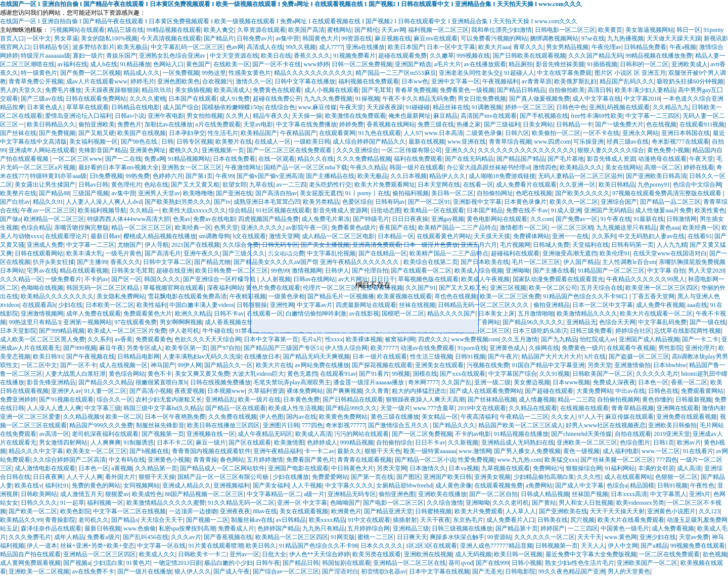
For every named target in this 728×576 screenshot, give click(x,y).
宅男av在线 (42, 271)
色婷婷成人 (322, 442)
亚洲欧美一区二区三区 (587, 442)
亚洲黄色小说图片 (671, 511)
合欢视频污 (217, 81)
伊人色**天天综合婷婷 (320, 554)
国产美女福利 (271, 485)
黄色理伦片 (126, 185)
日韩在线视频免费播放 (220, 382)
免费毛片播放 (63, 90)
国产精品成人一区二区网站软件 (222, 468)
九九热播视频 (625, 38)
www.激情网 (475, 451)
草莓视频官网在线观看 (173, 288)
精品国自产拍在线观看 (30, 554)
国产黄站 (544, 503)
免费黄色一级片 (583, 348)
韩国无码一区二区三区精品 (103, 288)
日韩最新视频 (694, 400)
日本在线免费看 (234, 159)
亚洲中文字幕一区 (456, 81)
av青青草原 (537, 81)
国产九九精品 (559, 339)
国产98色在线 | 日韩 (147, 142)
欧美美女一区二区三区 (97, 451)
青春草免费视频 (416, 90)
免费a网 (154, 159)
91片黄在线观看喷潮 (216, 546)
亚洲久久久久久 (262, 228)
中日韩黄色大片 (352, 468)
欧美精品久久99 (21, 520)
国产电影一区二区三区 (393, 503)
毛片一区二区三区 (536, 262)
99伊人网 (190, 365)
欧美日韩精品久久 (51, 124)
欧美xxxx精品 (327, 520)
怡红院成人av (598, 339)
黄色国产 (198, 64)
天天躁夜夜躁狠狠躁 (112, 90)
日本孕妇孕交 (187, 133)
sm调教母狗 (214, 236)
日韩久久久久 (39, 503)
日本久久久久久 (382, 546)
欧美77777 (384, 348)
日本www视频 (571, 382)
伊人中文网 (623, 546)
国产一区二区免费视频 (422, 434)
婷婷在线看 (699, 167)
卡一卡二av (319, 451)
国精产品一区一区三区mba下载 (306, 167)
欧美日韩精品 (617, 185)
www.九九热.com (519, 460)
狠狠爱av (117, 494)
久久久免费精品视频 (364, 159)
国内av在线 (301, 417)
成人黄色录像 (453, 485)
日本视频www (226, 391)
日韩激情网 (681, 219)
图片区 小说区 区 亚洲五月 (630, 73)
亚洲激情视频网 (42, 314)
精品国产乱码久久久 (627, 81)
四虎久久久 (433, 339)
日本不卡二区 (175, 442)
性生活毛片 (223, 133)
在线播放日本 (262, 357)
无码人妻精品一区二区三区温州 (580, 176)
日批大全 (274, 554)
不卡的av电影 (473, 434)
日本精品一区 (396, 236)
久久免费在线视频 (233, 417)
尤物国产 (129, 245)
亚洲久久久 (460, 150)
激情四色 (545, 167)
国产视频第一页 (163, 434)
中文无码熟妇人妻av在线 (651, 236)
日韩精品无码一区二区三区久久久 (484, 305)
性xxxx (334, 339)
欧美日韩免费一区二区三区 (232, 271)
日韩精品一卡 (574, 124)
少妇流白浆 (108, 563)
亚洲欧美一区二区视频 (39, 571)
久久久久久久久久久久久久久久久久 (526, 150)
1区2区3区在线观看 (431, 546)
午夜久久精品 (368, 167)
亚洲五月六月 (479, 245)
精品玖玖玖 (157, 90)
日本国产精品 (485, 210)
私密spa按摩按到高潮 (187, 528)
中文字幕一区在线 (161, 546)
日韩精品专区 (51, 47)
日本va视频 (463, 468)
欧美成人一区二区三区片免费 (127, 331)
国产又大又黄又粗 (195, 185)
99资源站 (499, 537)
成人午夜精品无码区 (265, 434)
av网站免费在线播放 (322, 365)
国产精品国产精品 (521, 159)
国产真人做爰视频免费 (539, 99)
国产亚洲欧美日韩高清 (656, 176)
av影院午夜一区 (307, 228)
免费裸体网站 (531, 236)
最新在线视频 (427, 142)
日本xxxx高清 (629, 494)
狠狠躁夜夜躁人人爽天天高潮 (425, 400)
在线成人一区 (272, 142)
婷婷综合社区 (633, 331)
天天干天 (589, 537)
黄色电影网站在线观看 (497, 219)
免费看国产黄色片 (310, 460)
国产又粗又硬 (97, 133)
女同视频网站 (142, 485)
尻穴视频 (582, 520)
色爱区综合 (357, 202)
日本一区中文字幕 (451, 47)
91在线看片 (698, 451)
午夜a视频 (683, 47)
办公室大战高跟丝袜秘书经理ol (488, 167)
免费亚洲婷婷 (18, 400)
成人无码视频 (473, 554)
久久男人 (238, 116)
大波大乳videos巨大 (258, 374)
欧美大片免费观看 (479, 511)
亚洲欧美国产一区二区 (647, 563)
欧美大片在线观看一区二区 (656, 314)
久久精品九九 (671, 107)
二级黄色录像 (484, 133)
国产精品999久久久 (351, 408)
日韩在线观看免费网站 (96, 99)
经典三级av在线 (628, 142)
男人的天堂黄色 (629, 571)
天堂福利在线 (590, 245)
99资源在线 (356, 38)
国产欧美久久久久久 (582, 193)
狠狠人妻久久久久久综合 (611, 150)
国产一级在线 (708, 322)
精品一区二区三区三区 (142, 228)
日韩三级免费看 (591, 331)
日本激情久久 (428, 468)
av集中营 (287, 38)
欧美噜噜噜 (198, 193)
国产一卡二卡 (700, 339)
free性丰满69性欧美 (597, 116)
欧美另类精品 (321, 202)
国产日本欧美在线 (485, 262)
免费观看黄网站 (702, 391)
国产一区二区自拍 (493, 494)
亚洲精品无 (581, 322)
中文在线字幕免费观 (564, 73)
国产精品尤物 (212, 262)
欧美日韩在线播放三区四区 (223, 425)
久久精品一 (145, 210)
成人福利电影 (621, 451)
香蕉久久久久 (312, 56)
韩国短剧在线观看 (346, 563)
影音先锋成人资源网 (340, 210)
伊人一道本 (42, 546)
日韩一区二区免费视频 (362, 64)
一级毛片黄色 (123, 253)
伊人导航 (157, 245)
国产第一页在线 (372, 477)
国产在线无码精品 (469, 159)
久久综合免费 (241, 245)
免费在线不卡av (527, 210)
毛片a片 (312, 339)
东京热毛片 (468, 520)
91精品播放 (135, 64)
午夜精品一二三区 (524, 417)
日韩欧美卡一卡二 (202, 554)
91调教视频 (487, 107)
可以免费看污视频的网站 (494, 38)
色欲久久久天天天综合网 (208, 339)
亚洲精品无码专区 (352, 494)
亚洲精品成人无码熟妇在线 (518, 442)
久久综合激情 (445, 503)
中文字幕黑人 (668, 494)
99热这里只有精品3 (34, 322)
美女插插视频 (193, 90)
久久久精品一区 (21, 279)
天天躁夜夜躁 (385, 107)
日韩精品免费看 (645, 47)
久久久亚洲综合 (357, 150)
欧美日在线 (276, 56)
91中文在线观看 (369, 520)
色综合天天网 (617, 322)
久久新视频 (463, 442)
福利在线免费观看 (418, 159)
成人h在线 (104, 64)
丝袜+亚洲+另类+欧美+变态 (97, 546)
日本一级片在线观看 (380, 357)
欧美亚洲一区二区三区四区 (662, 288)
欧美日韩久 (261, 546)
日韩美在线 (553, 520)
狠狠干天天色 (383, 451)
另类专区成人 (145, 348)
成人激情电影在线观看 (45, 468)
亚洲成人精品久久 (187, 485)
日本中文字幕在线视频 (439, 571)
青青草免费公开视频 (36, 81)
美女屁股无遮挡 (321, 193)
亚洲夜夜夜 (235, 511)
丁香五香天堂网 (653, 296)
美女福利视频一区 (94, 142)
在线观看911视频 (702, 124)
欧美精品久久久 (581, 167)
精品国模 (642, 485)
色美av (182, 219)
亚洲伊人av (66, 391)
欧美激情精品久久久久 (587, 314)
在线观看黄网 (337, 133)
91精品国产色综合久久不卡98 (318, 546)
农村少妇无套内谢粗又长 (169, 400)
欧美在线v (28, 485)
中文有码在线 (127, 460)
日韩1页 (664, 442)
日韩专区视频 (195, 142)
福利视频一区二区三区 (438, 30)
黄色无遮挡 (302, 374)
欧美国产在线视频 (142, 133)
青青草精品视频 (632, 408)
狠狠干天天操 (157, 477)
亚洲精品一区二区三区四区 (100, 554)
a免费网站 (539, 485)
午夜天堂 (351, 107)
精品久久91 (48, 202)
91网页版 (343, 537)
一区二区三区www (77, 159)
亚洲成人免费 (45, 245)
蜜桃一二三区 (376, 537)
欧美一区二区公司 (553, 288)
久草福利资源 (266, 391)
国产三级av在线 (42, 99)
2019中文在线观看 (482, 408)
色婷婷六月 (168, 176)
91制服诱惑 (139, 442)
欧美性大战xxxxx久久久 (194, 210)
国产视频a (77, 563)
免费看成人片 (236, 528)
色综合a (617, 485)
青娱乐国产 (121, 56)
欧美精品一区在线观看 (434, 210)
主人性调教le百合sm (629, 262)
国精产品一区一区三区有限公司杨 (224, 477)
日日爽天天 (412, 537)
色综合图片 (635, 442)
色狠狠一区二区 (676, 477)
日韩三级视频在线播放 (462, 528)
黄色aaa (669, 228)
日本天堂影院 (18, 331)
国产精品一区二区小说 (425, 460)
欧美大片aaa (494, 47)
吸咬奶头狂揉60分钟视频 (690, 81)
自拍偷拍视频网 (618, 400)
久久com (542, 219)
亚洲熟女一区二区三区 (192, 167)
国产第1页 (199, 176)
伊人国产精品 (581, 262)
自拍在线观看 (633, 434)
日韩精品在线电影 (135, 107)
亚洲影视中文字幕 (477, 202)
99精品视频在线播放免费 (659, 56)
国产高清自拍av (276, 193)
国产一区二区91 (429, 202)
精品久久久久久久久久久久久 (313, 73)
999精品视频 (357, 442)
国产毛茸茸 (377, 90)
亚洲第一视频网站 (87, 322)
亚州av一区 (244, 554)
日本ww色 (415, 81)
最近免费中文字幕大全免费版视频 (591, 554)
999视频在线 (473, 56)
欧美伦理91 (615, 253)
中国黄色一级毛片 (625, 528)
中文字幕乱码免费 (662, 322)
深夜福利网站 (225, 288)
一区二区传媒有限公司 (412, 150)
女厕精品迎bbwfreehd (404, 485)
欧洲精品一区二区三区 (54, 219)
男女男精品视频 (567, 47)
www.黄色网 (621, 537)
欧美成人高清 (313, 434)
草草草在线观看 (87, 107)
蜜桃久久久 (184, 150)
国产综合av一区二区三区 (286, 571)
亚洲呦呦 (518, 271)
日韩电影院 (520, 571)
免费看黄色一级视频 (467, 90)
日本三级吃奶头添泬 (540, 331)
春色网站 (232, 460)
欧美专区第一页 (187, 348)
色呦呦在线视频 (42, 288)
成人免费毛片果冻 (326, 219)
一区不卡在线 (601, 133)
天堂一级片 (395, 408)
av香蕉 (124, 339)
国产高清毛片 (163, 253)
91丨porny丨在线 (368, 193)
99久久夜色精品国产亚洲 (572, 571)
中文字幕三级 (103, 408)
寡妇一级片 (88, 56)
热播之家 (469, 124)
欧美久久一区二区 (574, 202)
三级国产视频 (90, 193)
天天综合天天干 (162, 520)
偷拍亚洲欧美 (97, 124)
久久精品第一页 (156, 468)
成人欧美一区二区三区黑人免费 (42, 339)
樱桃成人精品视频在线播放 (160, 236)
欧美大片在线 (274, 365)
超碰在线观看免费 (402, 56)
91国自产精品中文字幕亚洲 (548, 365)
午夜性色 (702, 485)
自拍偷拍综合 (394, 442)
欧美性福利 (152, 305)
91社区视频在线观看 (283, 210)
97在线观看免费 (135, 322)
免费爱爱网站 (330, 477)
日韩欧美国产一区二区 (603, 374)
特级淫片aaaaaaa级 (45, 56)
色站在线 (156, 185)
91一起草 (72, 503)
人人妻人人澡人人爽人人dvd (104, 202)
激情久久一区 (254, 81)
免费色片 (129, 124)
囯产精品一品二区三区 (670, 202)
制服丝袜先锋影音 (160, 425)
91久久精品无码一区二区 (241, 503)
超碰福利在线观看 (515, 253)
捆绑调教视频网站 (554, 38)
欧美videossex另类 (640, 503)
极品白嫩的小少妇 (229, 563)
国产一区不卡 (78, 365)
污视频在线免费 (488, 365)
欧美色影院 (75, 511)
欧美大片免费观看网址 (385, 185)
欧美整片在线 (234, 142)
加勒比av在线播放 (169, 124)
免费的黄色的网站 (96, 485)
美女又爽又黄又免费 (202, 374)
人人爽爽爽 (106, 442)
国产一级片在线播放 (145, 571)
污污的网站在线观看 (361, 434)
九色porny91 (654, 185)
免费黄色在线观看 (277, 90)
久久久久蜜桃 (148, 99)
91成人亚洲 (566, 210)
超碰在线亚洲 (174, 271)
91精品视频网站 (189, 159)
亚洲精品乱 (220, 400)
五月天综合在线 (602, 288)
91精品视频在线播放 (521, 434)
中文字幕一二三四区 (653, 116)
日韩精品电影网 (139, 357)
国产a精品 (654, 546)
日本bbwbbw (670, 365)
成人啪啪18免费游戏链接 (502, 176)
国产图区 (408, 477)
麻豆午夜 (111, 348)
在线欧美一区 (232, 64)
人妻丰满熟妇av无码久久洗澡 (202, 357)
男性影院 (670, 348)
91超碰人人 (519, 73)
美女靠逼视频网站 (650, 30)
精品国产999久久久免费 (101, 425)
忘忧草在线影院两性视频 (688, 331)
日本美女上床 (496, 314)
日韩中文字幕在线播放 (305, 81)
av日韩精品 (291, 520)
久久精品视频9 (83, 417)
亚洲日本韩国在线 (686, 133)
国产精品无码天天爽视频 (316, 357)
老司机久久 (94, 520)
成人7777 (331, 47)
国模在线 (425, 374)
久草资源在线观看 (261, 30)
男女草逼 (66, 38)
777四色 (312, 425)
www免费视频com (475, 339)
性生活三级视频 (431, 357)
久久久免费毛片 (30, 537)
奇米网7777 (423, 382)
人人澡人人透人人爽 (54, 408)
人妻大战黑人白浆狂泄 (75, 374)
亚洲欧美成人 (690, 64)
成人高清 (689, 468)
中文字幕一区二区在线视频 (129, 511)
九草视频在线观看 (506, 468)
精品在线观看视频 (84, 271)
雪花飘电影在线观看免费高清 (187, 296)
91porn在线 (472, 348)
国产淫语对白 (340, 571)
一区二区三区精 (572, 228)
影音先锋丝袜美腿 (560, 64)
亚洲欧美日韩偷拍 (672, 425)
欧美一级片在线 (259, 400)
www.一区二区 (661, 451)
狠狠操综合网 (584, 468)
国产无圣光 (487, 571)
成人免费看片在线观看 (526, 185)
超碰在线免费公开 (277, 99)
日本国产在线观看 (193, 99)
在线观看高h (39, 305)
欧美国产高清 (306, 30)
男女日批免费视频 (482, 99)
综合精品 (241, 210)
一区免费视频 (181, 73)
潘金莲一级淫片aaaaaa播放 (369, 382)
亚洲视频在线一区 (211, 434)
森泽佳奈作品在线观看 (51, 528)
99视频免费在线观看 (698, 546)
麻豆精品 (445, 116)
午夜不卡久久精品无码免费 (419, 99)
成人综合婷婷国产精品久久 (369, 142)
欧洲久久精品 (193, 314)
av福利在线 (72, 64)
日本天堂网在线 (439, 185)
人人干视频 (307, 485)
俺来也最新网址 (409, 116)
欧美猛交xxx (561, 460)
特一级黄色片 (39, 73)
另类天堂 (600, 365)
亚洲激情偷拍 (632, 365)
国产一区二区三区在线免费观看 (290, 150)
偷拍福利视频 (411, 193)
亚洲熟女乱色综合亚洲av (173, 56)
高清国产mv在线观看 (489, 116)
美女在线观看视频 (304, 511)
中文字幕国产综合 (513, 374)
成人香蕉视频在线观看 (235, 322)
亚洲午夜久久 (202, 253)
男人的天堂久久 (21, 90)
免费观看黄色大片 (148, 314)
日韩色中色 (571, 107)
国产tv (222, 202)
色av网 (235, 47)
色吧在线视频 (534, 193)
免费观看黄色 (154, 339)
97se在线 (593, 38)
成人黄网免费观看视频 (30, 563)
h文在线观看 (249, 236)
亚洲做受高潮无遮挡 (570, 253)
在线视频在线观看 (584, 408)
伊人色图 (271, 417)
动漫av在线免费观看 (427, 348)
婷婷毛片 (143, 81)
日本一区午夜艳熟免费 (175, 417)
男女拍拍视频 (205, 116)
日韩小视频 (527, 563)
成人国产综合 (181, 107)
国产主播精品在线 (330, 176)
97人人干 (590, 417)
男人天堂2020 (706, 271)
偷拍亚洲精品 (552, 305)
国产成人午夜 (232, 571)
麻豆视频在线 (393, 38)
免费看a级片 (103, 537)
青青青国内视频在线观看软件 (211, 451)
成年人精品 (69, 537)
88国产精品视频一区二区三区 (204, 494)
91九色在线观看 (380, 133)
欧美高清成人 (232, 90)
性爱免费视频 (476, 460)
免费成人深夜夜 (614, 382)
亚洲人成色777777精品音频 (496, 546)
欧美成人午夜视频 (485, 279)
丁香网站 (488, 322)
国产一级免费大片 (619, 124)
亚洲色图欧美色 (178, 81)
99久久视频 (301, 47)
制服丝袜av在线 (252, 520)
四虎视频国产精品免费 (268, 219)
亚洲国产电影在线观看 (298, 468)
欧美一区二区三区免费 (510, 296)
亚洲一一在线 (570, 236)
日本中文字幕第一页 (271, 339)
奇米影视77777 (345, 425)
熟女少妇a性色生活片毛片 (580, 563)
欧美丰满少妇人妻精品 (645, 90)
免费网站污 (548, 468)
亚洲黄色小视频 (169, 460)
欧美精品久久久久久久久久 (57, 296)
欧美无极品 (132, 47)
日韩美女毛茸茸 (132, 271)
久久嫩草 (442, 56)
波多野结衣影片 (94, 47)
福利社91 (57, 485)
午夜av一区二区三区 (48, 210)
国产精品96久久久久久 (533, 322)
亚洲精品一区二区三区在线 (409, 563)
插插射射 (405, 520)
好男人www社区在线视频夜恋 (606, 425)
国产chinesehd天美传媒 (581, 434)
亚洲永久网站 (641, 133)
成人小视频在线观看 (332, 90)
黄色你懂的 (657, 400)
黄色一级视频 (581, 451)
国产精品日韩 (301, 563)
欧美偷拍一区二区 (556, 133)
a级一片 (314, 494)
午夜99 (224, 176)
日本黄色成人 (45, 107)
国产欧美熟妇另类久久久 (178, 202)
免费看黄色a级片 (354, 228)
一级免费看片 (63, 279)
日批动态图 (386, 210)
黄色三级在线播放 (395, 417)
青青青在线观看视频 (365, 460)
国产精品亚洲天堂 (388, 511)
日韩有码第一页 (632, 245)
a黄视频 (122, 468)
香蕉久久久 (125, 262)
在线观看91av (338, 374)
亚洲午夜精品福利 (278, 451)
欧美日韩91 (48, 357)
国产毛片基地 (566, 159)
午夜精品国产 (298, 133)
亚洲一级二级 (492, 382)
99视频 (401, 374)
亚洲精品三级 (411, 528)
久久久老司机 (511, 503)
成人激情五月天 (81, 494)
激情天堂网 (284, 236)
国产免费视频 (57, 133)
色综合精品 (36, 228)
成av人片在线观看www (97, 81)
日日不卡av (430, 442)
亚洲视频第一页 (223, 150)
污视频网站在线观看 (77, 30)
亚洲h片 (700, 494)
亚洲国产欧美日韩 (447, 477)
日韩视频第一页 (557, 546)
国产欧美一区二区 (33, 511)
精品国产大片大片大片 (552, 357)
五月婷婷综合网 (369, 528)
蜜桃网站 (339, 30)
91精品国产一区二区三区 (611, 271)
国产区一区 (126, 279)
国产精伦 (367, 30)
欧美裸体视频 (364, 339)
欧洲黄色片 (346, 511)
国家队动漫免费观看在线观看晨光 (558, 279)
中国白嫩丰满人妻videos (201, 305)
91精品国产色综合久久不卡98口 (586, 296)
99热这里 (214, 73)
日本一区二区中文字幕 (603, 305)
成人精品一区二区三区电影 (338, 236)
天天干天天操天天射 (617, 511)
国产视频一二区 (207, 520)
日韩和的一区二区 (644, 64)
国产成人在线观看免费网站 (486, 391)
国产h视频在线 (149, 451)
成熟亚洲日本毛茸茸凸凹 (267, 202)
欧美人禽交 (219, 30)
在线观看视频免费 (498, 485)
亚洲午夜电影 (166, 116)
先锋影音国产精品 (103, 150)
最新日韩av (105, 236)
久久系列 (604, 236)
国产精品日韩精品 (521, 90)
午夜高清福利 (479, 417)
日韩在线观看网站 (39, 253)
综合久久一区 (115, 400)
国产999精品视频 (62, 331)
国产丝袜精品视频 (492, 400)
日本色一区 (653, 382)
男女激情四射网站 (63, 442)
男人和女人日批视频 (586, 503)
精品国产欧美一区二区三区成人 (521, 425)
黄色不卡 (160, 374)
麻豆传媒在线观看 (629, 417)
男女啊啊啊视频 (181, 322)
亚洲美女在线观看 (439, 365)
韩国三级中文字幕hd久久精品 (163, 408)
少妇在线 (70, 305)
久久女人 (563, 417)
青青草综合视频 (510, 142)
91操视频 (368, 99)
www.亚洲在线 (467, 142)
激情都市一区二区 (524, 228)
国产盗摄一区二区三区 (639, 357)
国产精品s (125, 520)
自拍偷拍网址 (495, 193)
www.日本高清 (443, 133)
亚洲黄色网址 (148, 150)
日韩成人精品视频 (545, 494)
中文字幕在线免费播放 (306, 124)
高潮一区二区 (662, 167)
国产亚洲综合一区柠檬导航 (220, 279)
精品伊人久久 (447, 176)
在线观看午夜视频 (631, 348)
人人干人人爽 (84, 477)
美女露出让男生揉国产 (45, 185)
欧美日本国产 (406, 47)
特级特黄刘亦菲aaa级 (58, 176)
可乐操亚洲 (588, 142)
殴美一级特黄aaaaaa (430, 451)
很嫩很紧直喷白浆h (161, 382)
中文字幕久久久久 (349, 485)
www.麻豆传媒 (317, 107)
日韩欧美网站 (39, 494)
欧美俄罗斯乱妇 (575, 81)
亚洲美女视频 (492, 477)
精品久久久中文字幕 (36, 451)
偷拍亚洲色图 (397, 494)
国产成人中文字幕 (579, 485)
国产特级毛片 (371, 219)
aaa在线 (697, 305)
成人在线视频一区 (123, 365)
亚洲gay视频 (448, 219)
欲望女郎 (235, 185)
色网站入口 (168, 64)
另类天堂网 (392, 468)
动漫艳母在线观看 (662, 159)
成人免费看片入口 (511, 520)
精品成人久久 (142, 73)
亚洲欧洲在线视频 (428, 554)
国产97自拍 (225, 348)
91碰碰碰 (418, 107)
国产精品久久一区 (229, 365)
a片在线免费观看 (218, 124)
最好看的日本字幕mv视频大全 (119, 167)
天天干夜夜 (435, 520)
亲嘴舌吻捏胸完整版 (81, 228)
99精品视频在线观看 (174, 30)
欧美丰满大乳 (84, 253)
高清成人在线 (265, 47)
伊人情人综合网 (346, 348)
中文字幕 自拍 (666, 271)
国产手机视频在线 (544, 116)
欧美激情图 (289, 442)
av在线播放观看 (485, 64)
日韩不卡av (229, 314)
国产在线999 (492, 563)
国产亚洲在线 (234, 193)
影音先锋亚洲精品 (51, 382)
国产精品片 (219, 38)
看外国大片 (120, 477)
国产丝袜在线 (18, 133)
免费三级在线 (436, 124)
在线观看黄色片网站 (444, 236)
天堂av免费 (694, 537)
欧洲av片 (689, 442)
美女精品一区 (440, 417)
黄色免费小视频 (668, 150)
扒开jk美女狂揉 (53, 262)
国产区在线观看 (250, 442)
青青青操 (205, 460)
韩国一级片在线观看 (417, 167)
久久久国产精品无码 (596, 56)
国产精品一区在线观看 (236, 408)
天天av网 (393, 30)
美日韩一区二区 (452, 193)
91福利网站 (620, 468)
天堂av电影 (258, 124)
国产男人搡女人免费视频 (527, 451)
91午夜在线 (616, 219)
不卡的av (96, 279)
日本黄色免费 (301, 400)
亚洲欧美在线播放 (442, 494)
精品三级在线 (125, 30)
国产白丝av (15, 202)
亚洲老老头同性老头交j (470, 73)
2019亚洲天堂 (672, 434)
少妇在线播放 (291, 477)
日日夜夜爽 (48, 477)
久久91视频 (555, 374)
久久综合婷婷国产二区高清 (69, 460)
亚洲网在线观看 (678, 408)
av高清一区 (54, 434)
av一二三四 (291, 185)
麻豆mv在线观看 (436, 38)
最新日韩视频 (103, 528)
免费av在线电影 (214, 219)
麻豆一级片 (211, 442)
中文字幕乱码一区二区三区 (187, 47)
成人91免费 (235, 99)
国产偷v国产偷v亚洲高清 (270, 176)
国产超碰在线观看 (549, 391)
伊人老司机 (184, 331)
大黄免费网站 (595, 391)
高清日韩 (600, 90)
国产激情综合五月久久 (399, 425)
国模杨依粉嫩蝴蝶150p (232, 107)
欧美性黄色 (710, 210)
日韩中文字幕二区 (167, 262)
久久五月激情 (520, 339)
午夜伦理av (606, 47)
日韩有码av (390, 202)
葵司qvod (461, 563)
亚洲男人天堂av (159, 193)
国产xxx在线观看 (463, 374)
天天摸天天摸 (492, 236)
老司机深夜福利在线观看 (105, 434)
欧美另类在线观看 (377, 554)
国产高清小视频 (151, 391)
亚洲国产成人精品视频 (649, 339)
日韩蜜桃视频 (433, 511)
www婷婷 (316, 64)
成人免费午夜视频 (660, 305)
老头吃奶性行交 (330, 185)
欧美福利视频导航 (102, 210)
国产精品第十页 (517, 528)
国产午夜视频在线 (90, 357)
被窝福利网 (400, 339)
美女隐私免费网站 (121, 296)
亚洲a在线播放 (365, 47)
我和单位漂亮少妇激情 (502, 30)
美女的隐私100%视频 (109, 38)
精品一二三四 (576, 400)
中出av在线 (630, 391)
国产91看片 (374, 374)
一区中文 (39, 38)
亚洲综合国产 (619, 202)
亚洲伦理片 (700, 348)
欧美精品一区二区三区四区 (292, 537)
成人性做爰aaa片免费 (663, 210)
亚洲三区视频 (508, 288)
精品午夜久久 (271, 116)
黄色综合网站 (127, 374)
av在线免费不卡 (93, 571)
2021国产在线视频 (196, 245)
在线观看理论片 (66, 236)
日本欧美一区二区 (110, 305)
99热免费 (138, 176)
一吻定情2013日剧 (177, 563)
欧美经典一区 (193, 228)
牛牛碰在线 (217, 331)
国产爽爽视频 (344, 391)
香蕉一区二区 (689, 382)
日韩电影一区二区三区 (565, 30)
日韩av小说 (130, 116)
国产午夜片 (503, 357)
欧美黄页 (610, 30)
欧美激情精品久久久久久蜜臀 (166, 503)
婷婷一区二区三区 (529, 107)
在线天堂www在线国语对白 (670, 253)
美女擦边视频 (532, 382)
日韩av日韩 (93, 185)
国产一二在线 (123, 159)
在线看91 (700, 236)
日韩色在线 (663, 391)
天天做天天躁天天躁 (674, 38)
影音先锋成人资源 (611, 159)
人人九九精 (672, 245)
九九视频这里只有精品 (626, 228)
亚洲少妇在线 (658, 537)
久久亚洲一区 (577, 185)
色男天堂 (226, 228)
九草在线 (261, 185)
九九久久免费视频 (328, 99)
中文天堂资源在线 (234, 56)
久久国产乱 (457, 382)
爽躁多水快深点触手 (457, 537)
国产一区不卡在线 (277, 64)
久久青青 (377, 391)
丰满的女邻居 (656, 468)
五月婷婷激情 (265, 460)
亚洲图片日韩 (281, 425)
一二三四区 (583, 528)
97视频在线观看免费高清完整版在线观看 (668, 193)
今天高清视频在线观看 (171, 38)
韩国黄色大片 (321, 38)
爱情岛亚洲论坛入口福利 (78, 116)
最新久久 (349, 451)
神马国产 (163, 365)
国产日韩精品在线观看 (353, 400)
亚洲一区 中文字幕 (302, 503)
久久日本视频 (408, 176)
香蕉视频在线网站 (391, 124)
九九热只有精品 (324, 528)
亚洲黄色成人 (508, 348)
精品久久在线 (315, 159)
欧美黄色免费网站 (343, 417)
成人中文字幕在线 (597, 99)
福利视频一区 (105, 503)
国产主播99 (92, 262)
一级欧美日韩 (312, 142)
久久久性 (589, 477)
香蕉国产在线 (397, 228)
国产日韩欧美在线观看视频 (529, 56)
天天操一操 (307, 116)
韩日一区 (689, 30)
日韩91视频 (470, 357)
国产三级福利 (502, 124)
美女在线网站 (623, 167)
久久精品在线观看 (533, 408)
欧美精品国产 (259, 133)
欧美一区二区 (124, 417)
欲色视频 (715, 554)
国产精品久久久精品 (106, 382)
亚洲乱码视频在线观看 (619, 107)
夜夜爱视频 (190, 391)
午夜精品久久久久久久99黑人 (646, 279)
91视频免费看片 (354, 56)
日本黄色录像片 (525, 202)
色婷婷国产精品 (279, 528)
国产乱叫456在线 (146, 537)
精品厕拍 (521, 64)
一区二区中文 (39, 365)
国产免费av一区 (577, 219)
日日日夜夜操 (410, 219)
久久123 (709, 511)
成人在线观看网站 (628, 477)
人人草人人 (521, 511)
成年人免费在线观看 (94, 314)
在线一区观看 (277, 159)
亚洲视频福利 (232, 485)
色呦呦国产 (345, 503)
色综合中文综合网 (697, 185)
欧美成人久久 (157, 554)
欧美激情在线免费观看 (355, 116)
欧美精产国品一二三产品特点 (458, 228)
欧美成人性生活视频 (296, 408)
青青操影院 (60, 520)
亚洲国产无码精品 (608, 210)
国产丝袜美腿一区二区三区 (617, 460)
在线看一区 (478, 185)
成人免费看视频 (673, 528)
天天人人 (593, 546)
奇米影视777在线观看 (680, 142)
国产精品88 (54, 193)
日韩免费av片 (255, 38)
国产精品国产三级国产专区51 (283, 348)
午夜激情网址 (243, 167)
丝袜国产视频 (590, 494)
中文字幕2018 (642, 99)
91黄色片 (139, 563)
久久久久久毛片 (657, 374)
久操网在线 (544, 348)
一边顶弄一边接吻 (193, 511)
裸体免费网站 (305, 391)
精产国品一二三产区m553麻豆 (396, 73)
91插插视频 (602, 64)
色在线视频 (661, 124)
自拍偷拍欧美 (567, 90)
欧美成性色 (147, 494)
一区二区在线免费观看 (669, 554)
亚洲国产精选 (413, 64)
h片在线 (595, 357)
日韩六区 (517, 133)
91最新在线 (649, 219)
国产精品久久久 (454, 425)
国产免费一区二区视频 (90, 73)
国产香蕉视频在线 (228, 537)
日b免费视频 (106, 176)
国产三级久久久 (244, 253)
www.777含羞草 (434, 408)
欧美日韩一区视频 (518, 554)
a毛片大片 (448, 64)
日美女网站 (538, 124)
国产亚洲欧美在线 (563, 511)
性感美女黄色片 (250, 73)
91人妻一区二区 (105, 391)
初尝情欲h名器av (383, 571)
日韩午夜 (268, 563)
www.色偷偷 (140, 528)
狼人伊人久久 (193, 571)
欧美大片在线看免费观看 (631, 520)
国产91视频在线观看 (66, 400)
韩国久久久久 (162, 279)
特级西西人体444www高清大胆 (128, 219)
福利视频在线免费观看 (369, 81)
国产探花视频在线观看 (382, 365)
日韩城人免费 (551, 245)
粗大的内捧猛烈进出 (419, 391)
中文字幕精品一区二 (274, 494)
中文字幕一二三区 (90, 245)
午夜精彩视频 (248, 296)
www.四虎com (552, 142)
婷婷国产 (553, 528)
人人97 (413, 133)
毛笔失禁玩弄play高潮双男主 (292, 382)
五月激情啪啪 (536, 314)
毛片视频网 (515, 245)
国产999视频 (80, 348)
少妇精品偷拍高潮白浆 (544, 477)
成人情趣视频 (537, 400)
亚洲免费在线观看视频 (687, 417)
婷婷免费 (351, 124)
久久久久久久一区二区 (544, 537)
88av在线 (265, 511)
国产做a (10, 219)
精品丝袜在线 (451, 107)
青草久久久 (528, 47)
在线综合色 (280, 107)
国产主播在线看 (554, 271)
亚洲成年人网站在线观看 (42, 150)
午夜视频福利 (500, 81)
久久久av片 (186, 537)
